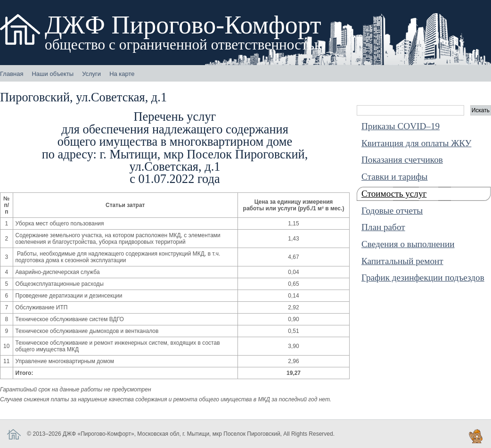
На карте (122, 74)
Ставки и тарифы (395, 177)
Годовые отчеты (392, 211)
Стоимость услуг (394, 194)
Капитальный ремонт (402, 261)
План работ (383, 227)
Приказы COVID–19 (401, 126)
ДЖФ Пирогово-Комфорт (185, 32)
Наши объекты (53, 74)
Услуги (91, 74)
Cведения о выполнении (408, 244)
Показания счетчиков (402, 160)
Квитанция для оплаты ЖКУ (416, 143)
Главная (12, 74)
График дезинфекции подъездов (423, 278)
